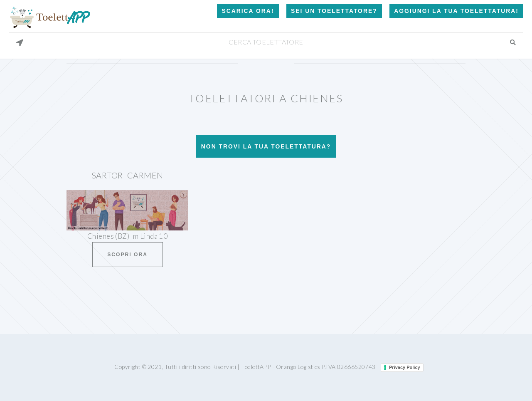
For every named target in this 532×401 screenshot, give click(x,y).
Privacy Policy (405, 367)
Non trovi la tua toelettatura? (266, 146)
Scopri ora (127, 255)
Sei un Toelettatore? (334, 11)
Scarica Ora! (248, 11)
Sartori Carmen (128, 175)
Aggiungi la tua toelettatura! (456, 11)
